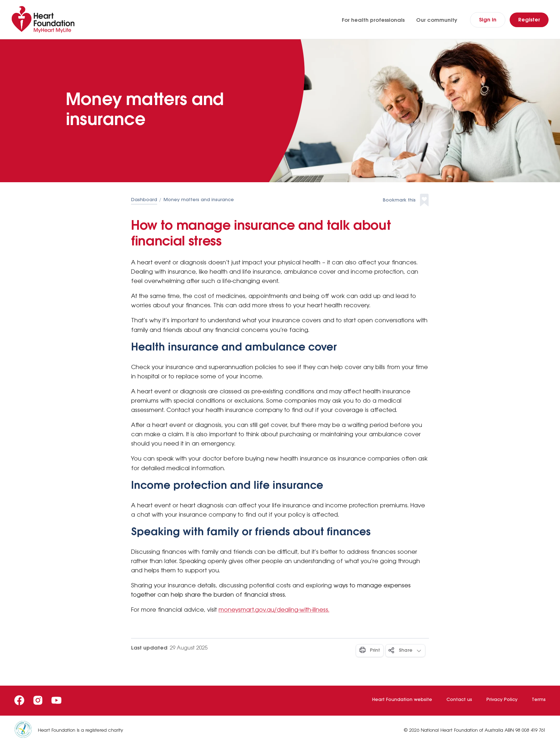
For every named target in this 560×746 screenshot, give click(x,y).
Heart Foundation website (402, 700)
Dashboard (144, 200)
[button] (406, 200)
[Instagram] (38, 700)
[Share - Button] (405, 651)
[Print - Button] (370, 651)
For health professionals (373, 20)
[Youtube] (56, 700)
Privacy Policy (502, 700)
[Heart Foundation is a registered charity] (26, 731)
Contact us (459, 700)
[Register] (529, 20)
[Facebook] (19, 700)
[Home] (44, 19)
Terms (539, 700)
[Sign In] (488, 20)
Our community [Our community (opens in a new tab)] (437, 20)
